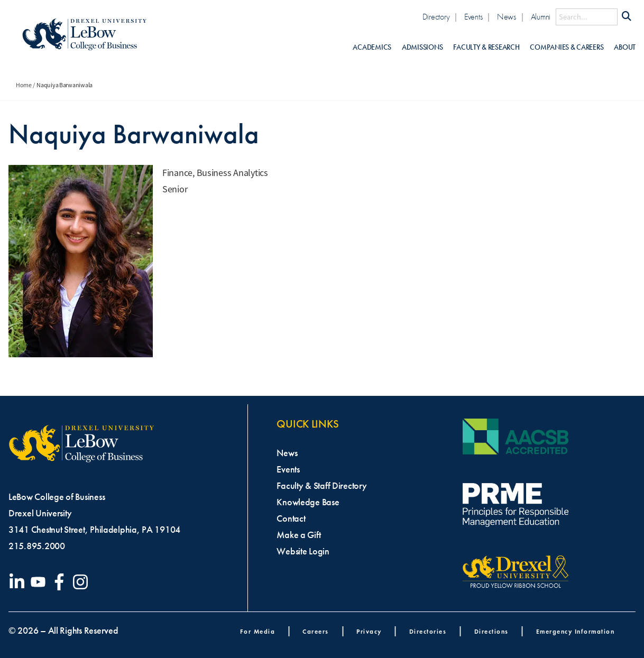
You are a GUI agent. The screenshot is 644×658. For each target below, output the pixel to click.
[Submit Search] (627, 17)
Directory (436, 17)
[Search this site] (587, 17)
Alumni (541, 17)
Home (24, 85)
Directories (428, 631)
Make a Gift (298, 535)
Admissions (422, 47)
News (507, 17)
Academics (372, 47)
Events (473, 17)
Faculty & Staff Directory (321, 486)
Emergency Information (576, 631)
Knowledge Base (308, 502)
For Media (258, 631)
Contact (291, 518)
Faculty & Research (486, 47)
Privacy (369, 631)
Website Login (303, 551)
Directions (491, 631)
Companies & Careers (567, 47)
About (625, 47)
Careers (316, 631)
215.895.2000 (37, 546)
